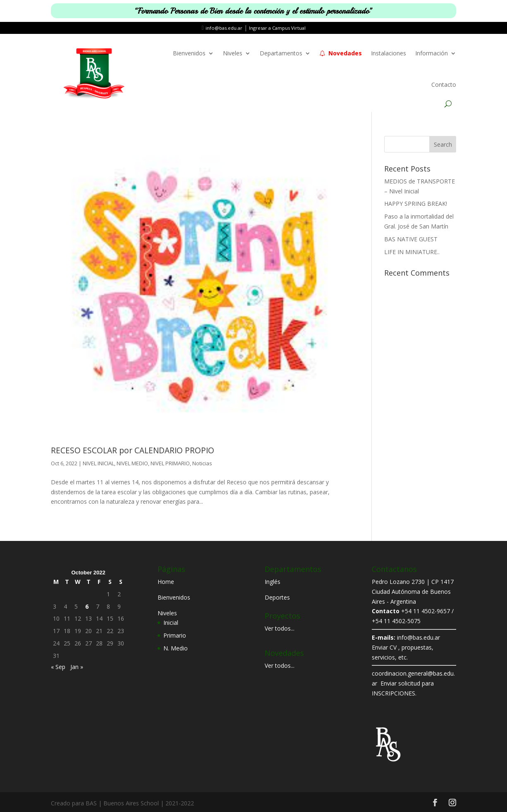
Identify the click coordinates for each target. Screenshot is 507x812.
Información (432, 53)
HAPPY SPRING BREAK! (416, 204)
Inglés (273, 582)
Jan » (77, 667)
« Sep (58, 667)
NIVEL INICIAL (98, 463)
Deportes (277, 597)
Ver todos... (280, 628)
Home (166, 582)
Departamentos (281, 53)
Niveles (233, 53)
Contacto (444, 85)
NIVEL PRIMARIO (170, 463)
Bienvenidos (189, 53)
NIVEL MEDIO (132, 463)
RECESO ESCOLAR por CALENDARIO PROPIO (133, 450)
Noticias (202, 463)
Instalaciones (389, 53)
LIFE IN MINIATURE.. (412, 252)
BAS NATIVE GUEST (411, 239)
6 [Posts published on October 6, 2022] (87, 606)
